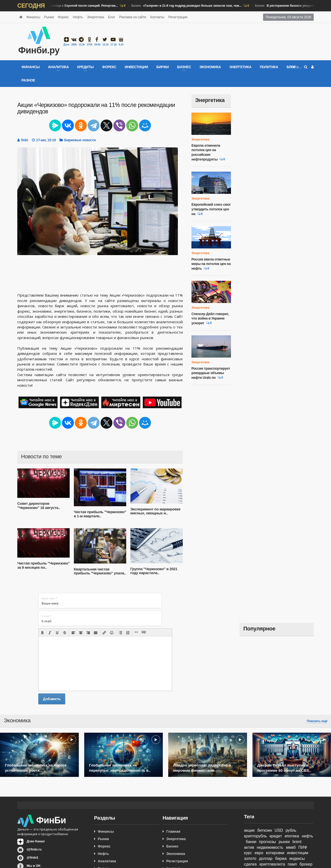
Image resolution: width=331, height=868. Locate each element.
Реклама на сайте (133, 17)
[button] (42, 633)
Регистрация (178, 17)
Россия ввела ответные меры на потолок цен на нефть (211, 264)
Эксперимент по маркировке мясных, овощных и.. (155, 511)
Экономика (210, 67)
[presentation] (42, 633)
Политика (269, 67)
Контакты (157, 17)
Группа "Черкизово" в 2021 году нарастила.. (154, 571)
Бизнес (66, 6)
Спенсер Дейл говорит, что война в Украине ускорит (210, 318)
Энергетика (95, 17)
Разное (28, 80)
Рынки (49, 17)
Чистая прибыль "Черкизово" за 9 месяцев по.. (43, 565)
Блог (112, 17)
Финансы (33, 17)
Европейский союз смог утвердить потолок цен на (211, 209)
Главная (173, 831)
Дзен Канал (36, 841)
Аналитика (107, 861)
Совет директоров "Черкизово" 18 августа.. (39, 505)
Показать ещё (317, 721)
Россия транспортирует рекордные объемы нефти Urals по (211, 373)
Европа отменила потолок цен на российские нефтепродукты (206, 152)
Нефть (78, 17)
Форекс (63, 17)
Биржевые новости (80, 140)
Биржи (163, 67)
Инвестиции (136, 67)
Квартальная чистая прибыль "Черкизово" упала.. (100, 571)
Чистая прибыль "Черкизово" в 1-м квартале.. (100, 514)
